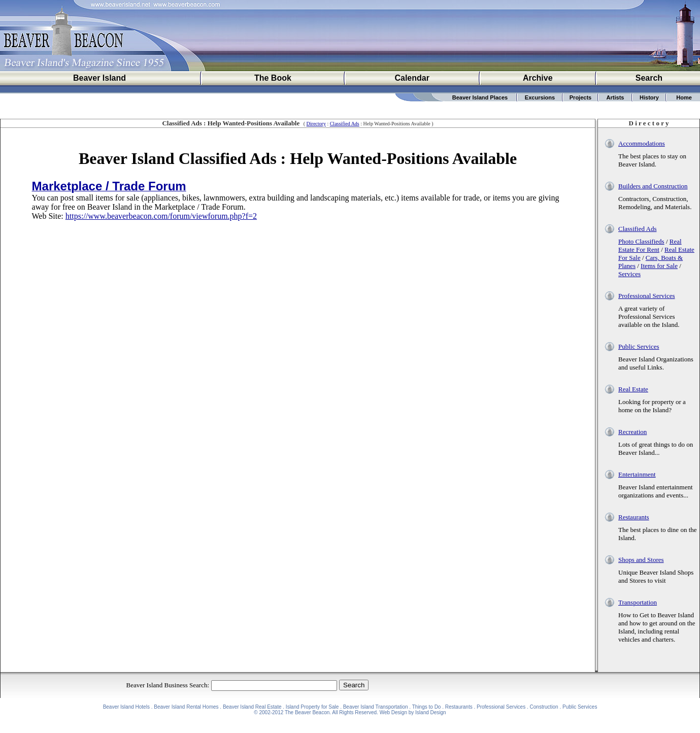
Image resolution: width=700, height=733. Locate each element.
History (649, 97)
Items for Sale (659, 266)
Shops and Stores (641, 560)
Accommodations (642, 143)
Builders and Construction (653, 186)
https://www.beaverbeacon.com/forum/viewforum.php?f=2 (161, 216)
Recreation (632, 432)
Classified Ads (345, 124)
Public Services (639, 346)
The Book (273, 78)
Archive (538, 78)
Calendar (412, 78)
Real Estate (633, 389)
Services (629, 274)
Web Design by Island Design (413, 712)
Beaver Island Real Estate (252, 707)
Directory (316, 124)
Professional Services (647, 296)
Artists (615, 97)
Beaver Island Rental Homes (186, 707)
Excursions (540, 97)
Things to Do (427, 707)
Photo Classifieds (641, 241)
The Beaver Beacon (307, 712)
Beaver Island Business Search (167, 685)
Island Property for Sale (312, 707)
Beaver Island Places (480, 97)
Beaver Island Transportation (376, 707)
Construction (544, 707)
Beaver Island (99, 78)
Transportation (638, 602)
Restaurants (634, 517)
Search (649, 78)
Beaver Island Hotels (126, 707)
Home (684, 97)
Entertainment (637, 474)
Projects (580, 97)
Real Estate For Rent (650, 245)
